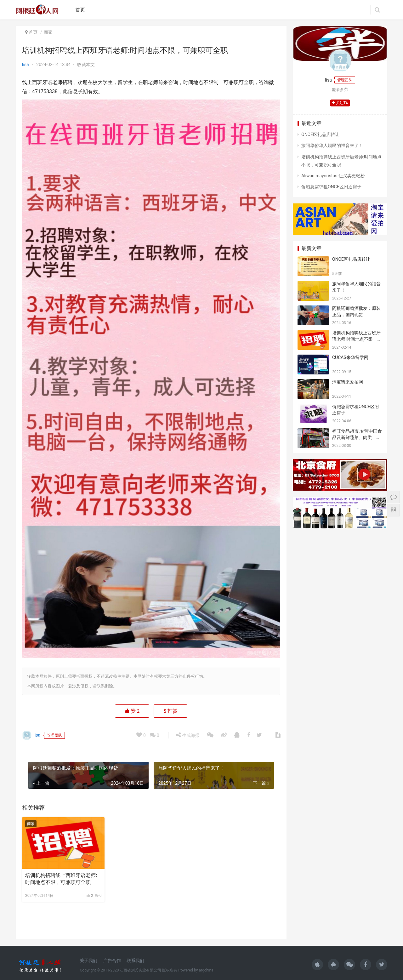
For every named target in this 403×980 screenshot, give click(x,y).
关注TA (340, 103)
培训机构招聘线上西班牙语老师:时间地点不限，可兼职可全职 (61, 879)
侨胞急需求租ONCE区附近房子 (331, 187)
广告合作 (112, 960)
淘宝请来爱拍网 (348, 382)
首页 (80, 10)
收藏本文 (86, 65)
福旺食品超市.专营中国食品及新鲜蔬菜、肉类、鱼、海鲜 (357, 437)
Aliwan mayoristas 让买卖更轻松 (333, 176)
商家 (48, 32)
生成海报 (188, 972)
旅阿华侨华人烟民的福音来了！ (332, 145)
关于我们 (88, 960)
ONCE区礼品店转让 (320, 134)
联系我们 (135, 960)
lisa (26, 65)
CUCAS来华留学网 (350, 357)
